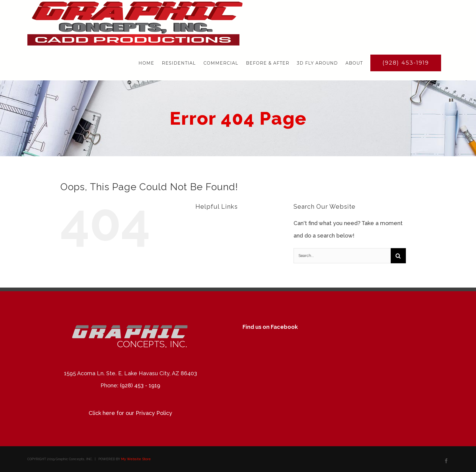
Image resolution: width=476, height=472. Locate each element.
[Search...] (342, 256)
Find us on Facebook (270, 327)
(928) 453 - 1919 (140, 385)
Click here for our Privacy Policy (130, 413)
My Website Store (136, 459)
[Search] (398, 256)
